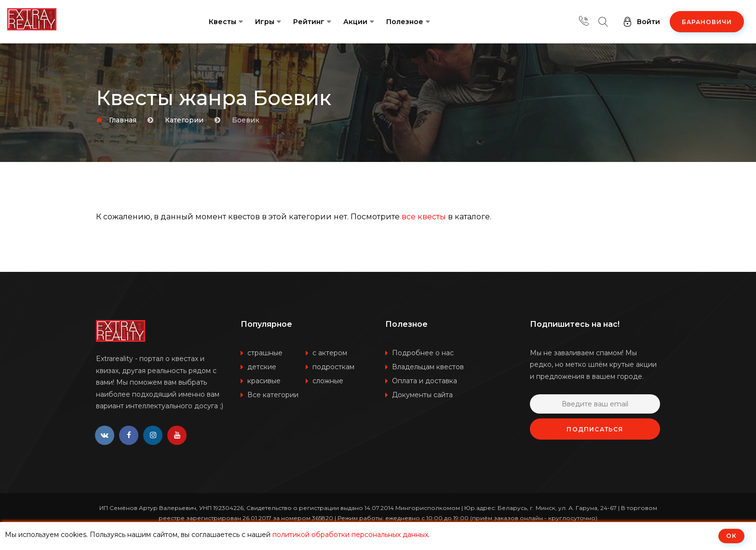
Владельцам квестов (428, 367)
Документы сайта (422, 395)
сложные (328, 381)
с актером (330, 353)
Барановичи (707, 22)
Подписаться (595, 429)
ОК (731, 536)
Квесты (223, 22)
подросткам (333, 367)
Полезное (405, 22)
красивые (264, 381)
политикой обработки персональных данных (350, 535)
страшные (265, 353)
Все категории (273, 395)
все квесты (424, 217)
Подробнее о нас (423, 353)
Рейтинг (309, 22)
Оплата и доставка (425, 381)
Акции (355, 22)
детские (262, 367)
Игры (265, 22)
